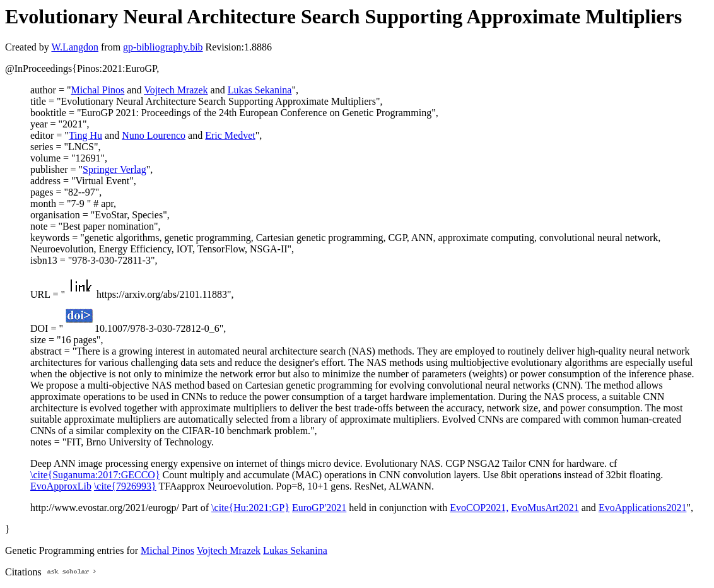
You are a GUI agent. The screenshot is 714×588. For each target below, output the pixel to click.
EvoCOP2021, (479, 508)
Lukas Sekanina (260, 90)
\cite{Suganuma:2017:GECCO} (95, 475)
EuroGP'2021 (319, 508)
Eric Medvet (230, 135)
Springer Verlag (114, 169)
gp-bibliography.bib (163, 47)
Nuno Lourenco (154, 135)
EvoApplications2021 (643, 508)
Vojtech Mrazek (176, 90)
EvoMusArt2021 (545, 508)
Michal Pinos (97, 90)
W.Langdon (75, 47)
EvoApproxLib (61, 486)
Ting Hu (85, 135)
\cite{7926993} (125, 486)
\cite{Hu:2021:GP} (250, 508)
